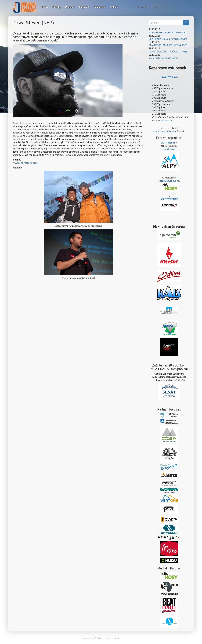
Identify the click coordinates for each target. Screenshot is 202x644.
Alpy (155, 7)
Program (70, 7)
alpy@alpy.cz (169, 149)
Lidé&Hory (143, 7)
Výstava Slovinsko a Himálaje (163, 58)
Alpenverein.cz (165, 120)
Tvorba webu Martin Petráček (96, 638)
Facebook (124, 7)
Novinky (57, 7)
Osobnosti (84, 7)
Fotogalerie (100, 7)
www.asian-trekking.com (25, 163)
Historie (114, 7)
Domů (45, 7)
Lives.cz (117, 638)
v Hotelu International (164, 131)
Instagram (132, 7)
